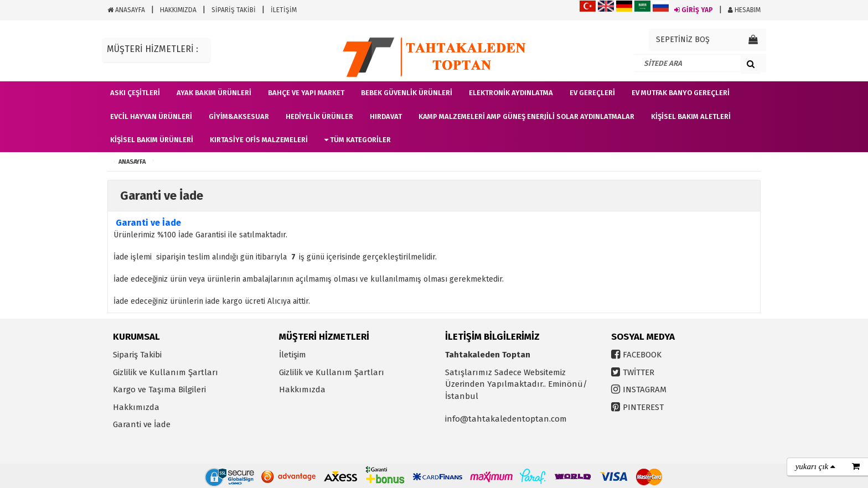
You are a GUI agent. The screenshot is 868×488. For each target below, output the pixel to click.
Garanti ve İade (142, 424)
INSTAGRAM (645, 390)
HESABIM (744, 10)
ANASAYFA (126, 10)
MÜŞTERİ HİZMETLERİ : (153, 49)
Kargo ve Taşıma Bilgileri (159, 390)
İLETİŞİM (284, 10)
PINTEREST (643, 407)
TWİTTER (639, 372)
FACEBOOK (642, 355)
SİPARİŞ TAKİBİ (234, 10)
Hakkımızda (136, 407)
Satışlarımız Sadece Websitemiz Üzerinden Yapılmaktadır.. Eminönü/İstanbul (516, 384)
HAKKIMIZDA (178, 10)
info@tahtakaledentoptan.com (506, 419)
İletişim (293, 355)
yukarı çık (815, 466)
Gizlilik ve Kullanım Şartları (166, 372)
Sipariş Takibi (137, 355)
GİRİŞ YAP (694, 10)
